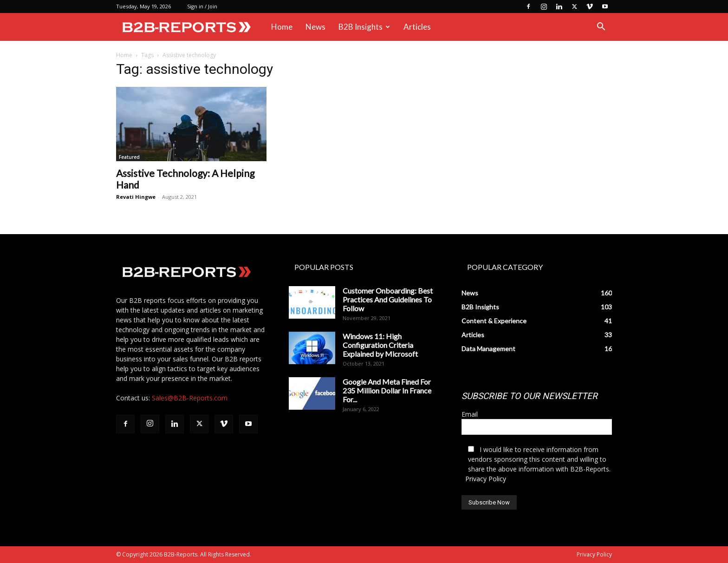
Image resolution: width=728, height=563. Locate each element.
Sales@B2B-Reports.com (190, 398)
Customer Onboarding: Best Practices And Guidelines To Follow (388, 299)
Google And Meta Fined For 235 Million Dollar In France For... (387, 390)
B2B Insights (364, 27)
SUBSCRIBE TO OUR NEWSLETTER (530, 396)
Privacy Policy (486, 479)
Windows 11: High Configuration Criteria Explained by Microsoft (380, 345)
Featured (129, 157)
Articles (417, 27)
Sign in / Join (202, 6)
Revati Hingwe (136, 197)
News (315, 27)
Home (282, 27)
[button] (601, 28)
